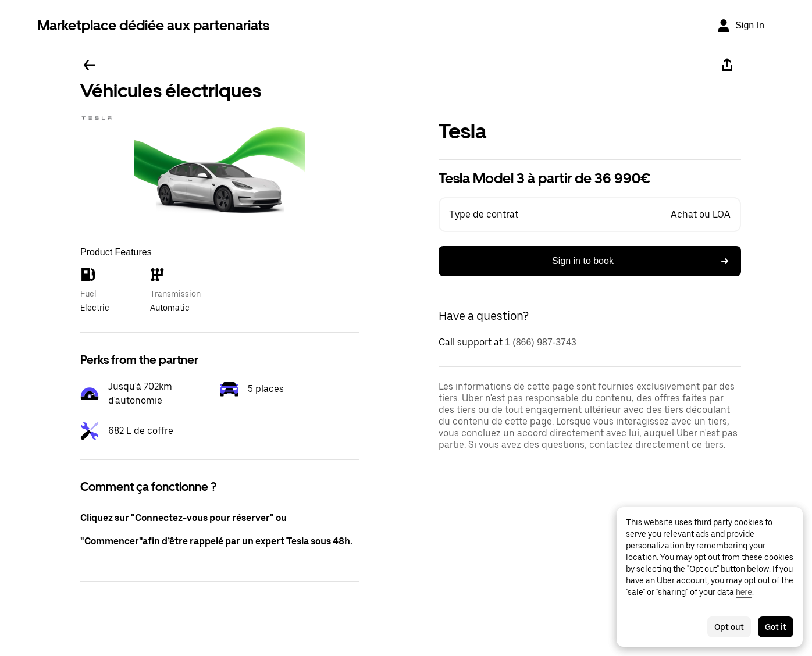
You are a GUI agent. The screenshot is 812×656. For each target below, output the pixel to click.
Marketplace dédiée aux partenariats (153, 25)
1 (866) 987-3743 (541, 342)
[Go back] (90, 65)
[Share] (727, 65)
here (744, 592)
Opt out (729, 627)
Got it (776, 627)
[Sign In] (740, 26)
